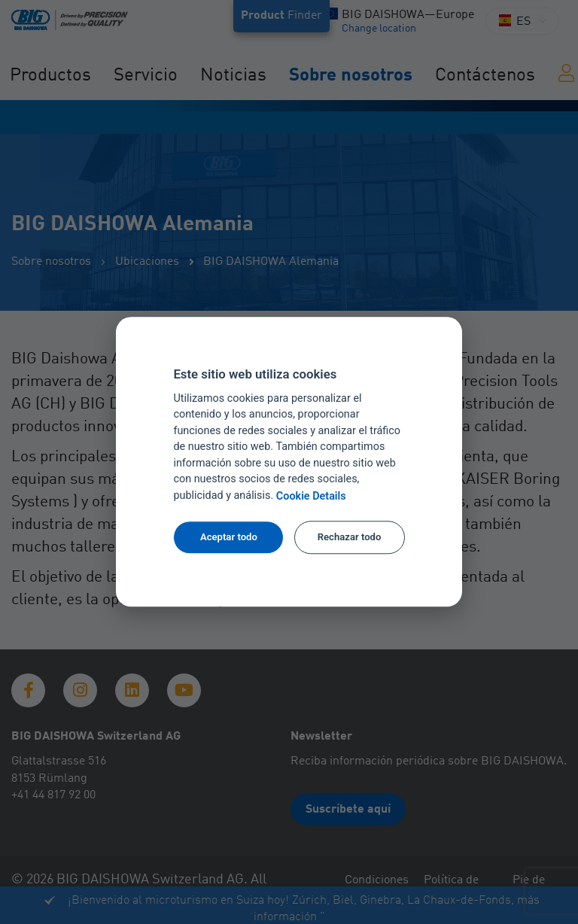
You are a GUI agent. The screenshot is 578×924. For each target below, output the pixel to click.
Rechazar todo (350, 537)
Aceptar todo (229, 537)
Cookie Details (311, 496)
